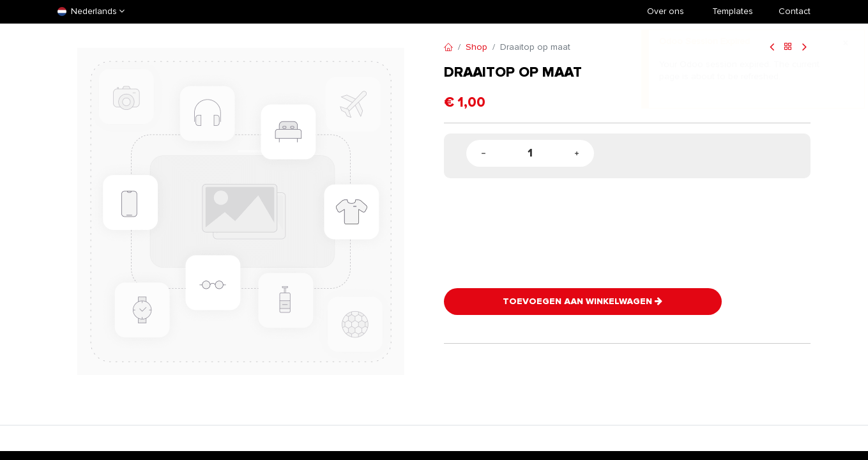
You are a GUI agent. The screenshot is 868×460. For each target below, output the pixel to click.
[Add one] (577, 154)
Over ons (666, 11)
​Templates (733, 11)
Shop (476, 47)
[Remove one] (483, 154)
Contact (795, 11)
